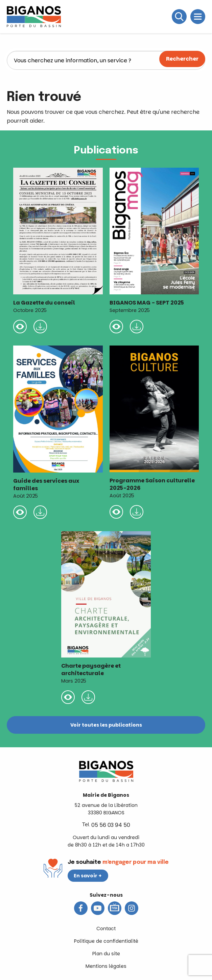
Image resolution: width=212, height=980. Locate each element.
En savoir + (88, 876)
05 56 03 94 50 (111, 825)
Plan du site (106, 954)
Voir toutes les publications (106, 725)
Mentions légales (106, 966)
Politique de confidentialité (106, 941)
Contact (106, 929)
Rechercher (182, 59)
